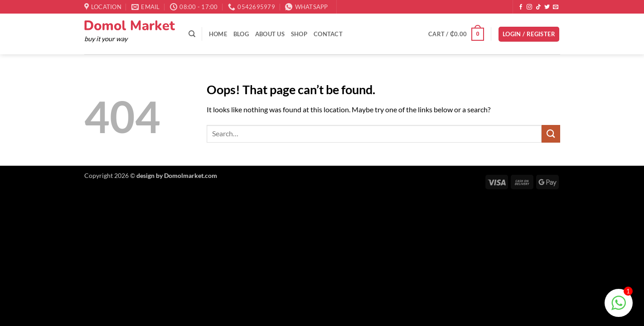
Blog (241, 34)
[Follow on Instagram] (529, 7)
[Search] (192, 34)
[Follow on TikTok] (538, 7)
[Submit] (551, 134)
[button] (456, 34)
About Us (270, 34)
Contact (328, 34)
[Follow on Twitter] (547, 7)
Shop (299, 34)
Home (218, 34)
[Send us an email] (556, 7)
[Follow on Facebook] (521, 7)
